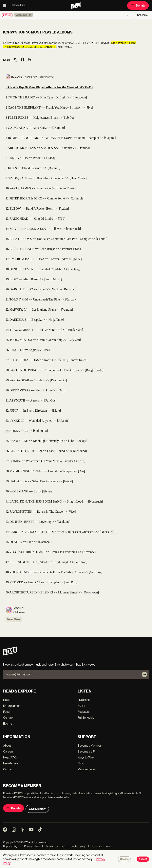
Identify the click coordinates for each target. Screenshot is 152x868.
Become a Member (89, 745)
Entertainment (12, 706)
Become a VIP (86, 751)
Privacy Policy (30, 846)
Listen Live (19, 5)
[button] (24, 15)
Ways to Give (86, 757)
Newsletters (11, 763)
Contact (8, 769)
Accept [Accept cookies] (143, 859)
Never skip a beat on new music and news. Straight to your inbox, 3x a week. (49, 664)
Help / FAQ (10, 757)
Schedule (142, 15)
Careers (8, 751)
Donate (138, 6)
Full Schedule (86, 718)
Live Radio (84, 700)
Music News (14, 619)
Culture (8, 718)
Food (6, 712)
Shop (81, 763)
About (7, 745)
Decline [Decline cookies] (124, 859)
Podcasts (84, 712)
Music (81, 706)
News (7, 700)
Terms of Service (53, 846)
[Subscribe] (144, 674)
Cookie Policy (76, 846)
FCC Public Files (99, 846)
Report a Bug (10, 846)
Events (8, 723)
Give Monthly (37, 809)
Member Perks (87, 769)
